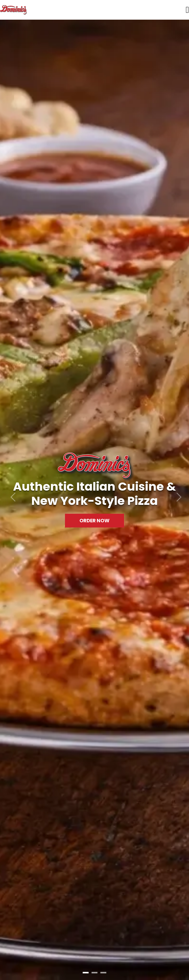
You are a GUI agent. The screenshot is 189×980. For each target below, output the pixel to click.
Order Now (94, 521)
